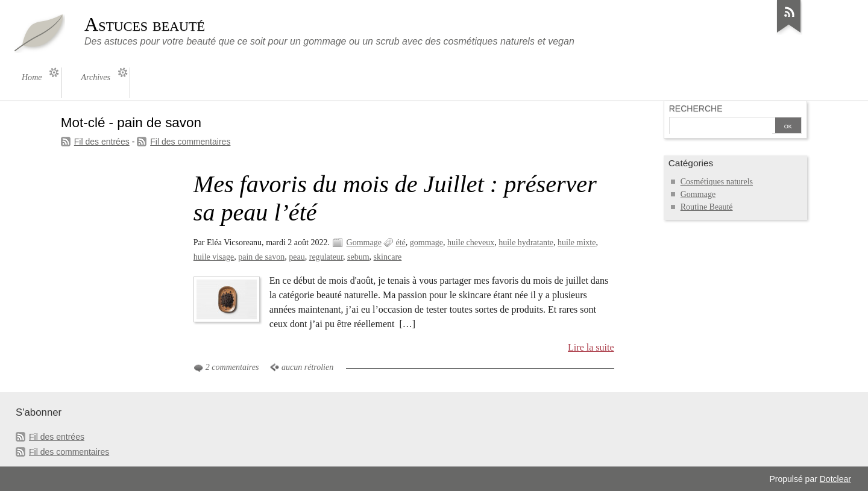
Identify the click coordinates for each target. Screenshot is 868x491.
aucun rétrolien (307, 367)
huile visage (214, 257)
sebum (358, 257)
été (400, 242)
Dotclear (835, 479)
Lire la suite (591, 347)
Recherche (696, 108)
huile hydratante (526, 242)
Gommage (364, 242)
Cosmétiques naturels (717, 182)
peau (297, 257)
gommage (426, 242)
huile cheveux (471, 242)
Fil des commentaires (190, 142)
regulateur (326, 257)
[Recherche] (721, 127)
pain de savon (261, 257)
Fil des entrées (102, 142)
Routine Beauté (707, 207)
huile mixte (577, 242)
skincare (388, 257)
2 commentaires (232, 367)
